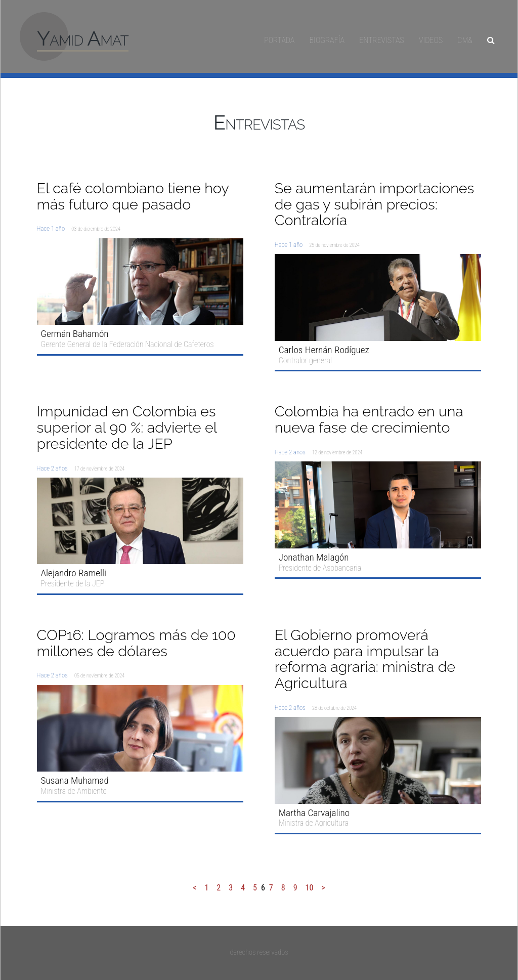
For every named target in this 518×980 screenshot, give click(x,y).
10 (310, 888)
